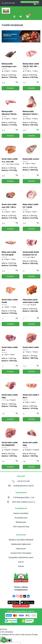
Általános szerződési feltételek (21, 540)
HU (36, 4)
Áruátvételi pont (21, 518)
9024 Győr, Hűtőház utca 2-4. (24, 502)
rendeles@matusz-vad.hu (23, 486)
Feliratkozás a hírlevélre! (21, 606)
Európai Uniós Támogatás (21, 553)
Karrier (21, 562)
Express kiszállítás (21, 513)
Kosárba (10, 88)
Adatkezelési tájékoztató (21, 544)
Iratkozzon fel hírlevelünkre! (30, 2)
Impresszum (21, 549)
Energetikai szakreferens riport (21, 557)
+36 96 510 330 (9, 3)
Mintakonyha (21, 522)
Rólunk (21, 566)
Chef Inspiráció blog (21, 527)
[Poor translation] (8, 640)
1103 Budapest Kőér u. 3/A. (24, 498)
